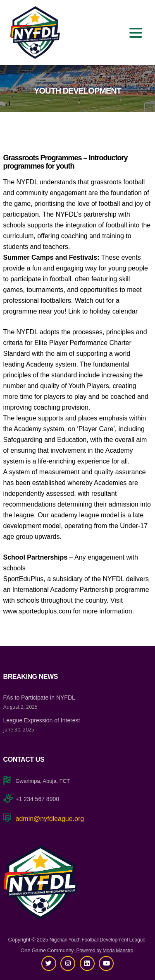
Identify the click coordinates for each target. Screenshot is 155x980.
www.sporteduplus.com (37, 611)
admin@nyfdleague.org (50, 819)
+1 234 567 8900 (38, 799)
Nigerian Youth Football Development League (98, 940)
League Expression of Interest (42, 720)
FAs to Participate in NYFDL (39, 698)
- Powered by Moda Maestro (103, 951)
